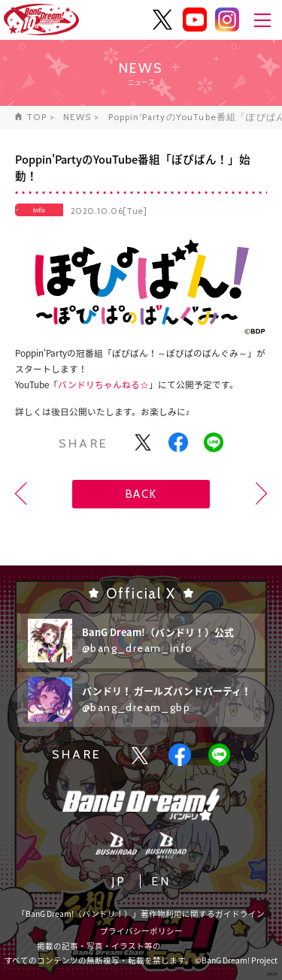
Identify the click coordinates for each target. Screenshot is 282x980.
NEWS (77, 117)
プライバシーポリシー (141, 931)
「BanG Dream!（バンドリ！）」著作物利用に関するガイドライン (141, 914)
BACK (141, 494)
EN (161, 881)
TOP (36, 117)
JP (119, 881)
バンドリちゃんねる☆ (103, 384)
